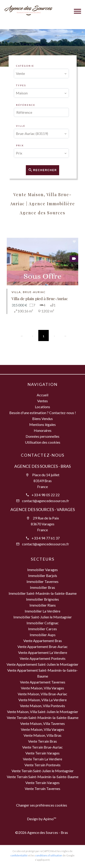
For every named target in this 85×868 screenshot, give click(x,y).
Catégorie (25, 66)
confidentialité (19, 855)
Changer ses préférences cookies (42, 805)
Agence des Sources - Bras (42, 466)
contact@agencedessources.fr (46, 501)
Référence (26, 105)
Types (21, 85)
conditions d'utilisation (49, 855)
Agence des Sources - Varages (43, 509)
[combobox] (41, 73)
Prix (20, 145)
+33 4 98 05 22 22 (46, 495)
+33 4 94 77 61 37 (46, 538)
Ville (21, 126)
